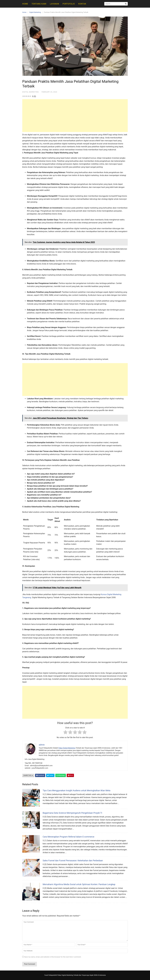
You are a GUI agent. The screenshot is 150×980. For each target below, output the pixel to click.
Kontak (82, 4)
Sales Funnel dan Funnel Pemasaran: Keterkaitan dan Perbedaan (73, 861)
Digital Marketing (35, 12)
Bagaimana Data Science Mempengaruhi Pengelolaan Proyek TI (72, 813)
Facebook (40, 775)
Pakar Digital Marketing (67, 748)
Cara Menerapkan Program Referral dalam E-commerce (68, 837)
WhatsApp (61, 775)
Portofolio (69, 4)
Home (25, 4)
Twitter (50, 775)
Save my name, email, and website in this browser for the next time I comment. (53, 957)
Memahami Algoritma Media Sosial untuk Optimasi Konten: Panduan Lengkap (79, 884)
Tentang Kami (39, 4)
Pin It (70, 775)
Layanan (54, 4)
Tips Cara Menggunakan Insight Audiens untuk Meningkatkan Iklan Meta (77, 790)
